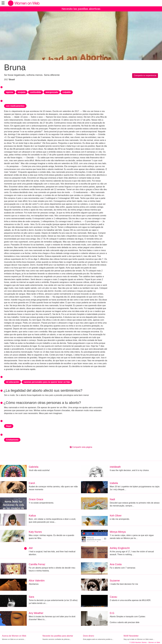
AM (31, 548)
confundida (35, 92)
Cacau (113, 597)
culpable (67, 92)
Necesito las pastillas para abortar (58, 636)
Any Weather (36, 613)
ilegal (9, 426)
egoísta (10, 92)
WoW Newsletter (131, 636)
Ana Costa (116, 564)
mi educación (13, 382)
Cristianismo (12, 440)
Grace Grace (36, 499)
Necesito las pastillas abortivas (81, 9)
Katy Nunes (35, 532)
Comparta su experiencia (145, 75)
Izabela (114, 483)
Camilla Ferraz (37, 564)
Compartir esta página (81, 447)
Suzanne (115, 581)
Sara (31, 597)
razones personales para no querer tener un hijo (47, 382)
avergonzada (52, 92)
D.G (112, 613)
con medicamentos (15, 106)
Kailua (32, 516)
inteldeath (115, 467)
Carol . (32, 483)
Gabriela (34, 467)
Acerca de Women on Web (14, 636)
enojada (22, 92)
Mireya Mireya (118, 532)
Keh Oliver (116, 516)
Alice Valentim (37, 581)
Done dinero (89, 636)
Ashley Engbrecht (120, 548)
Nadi (112, 499)
